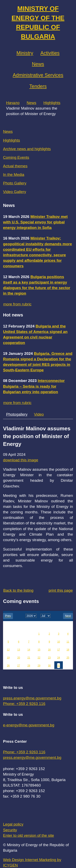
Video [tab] (39, 414)
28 (29, 666)
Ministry (25, 53)
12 (8, 650)
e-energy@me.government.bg (29, 725)
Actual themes (15, 166)
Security (10, 830)
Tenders (38, 86)
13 (19, 650)
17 (58, 650)
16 (49, 650)
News (38, 64)
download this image (21, 460)
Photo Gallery (15, 183)
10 (58, 642)
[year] (31, 616)
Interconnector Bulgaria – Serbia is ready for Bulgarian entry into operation (34, 386)
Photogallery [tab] (17, 414)
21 (29, 658)
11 (68, 642)
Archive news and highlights (27, 149)
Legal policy (13, 824)
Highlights (52, 103)
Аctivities (50, 53)
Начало (13, 103)
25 (68, 658)
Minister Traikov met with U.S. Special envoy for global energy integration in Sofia (35, 222)
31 (58, 666)
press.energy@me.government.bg (32, 698)
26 (8, 666)
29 (39, 666)
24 (58, 658)
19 (8, 658)
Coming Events (16, 157)
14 (29, 650)
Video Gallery (15, 192)
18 (68, 650)
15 (39, 650)
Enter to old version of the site (28, 835)
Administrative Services (38, 75)
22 (39, 658)
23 (49, 658)
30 (49, 666)
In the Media (14, 175)
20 (19, 658)
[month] (45, 616)
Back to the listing (18, 590)
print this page (61, 590)
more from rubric (17, 304)
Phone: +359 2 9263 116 (24, 704)
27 (19, 666)
